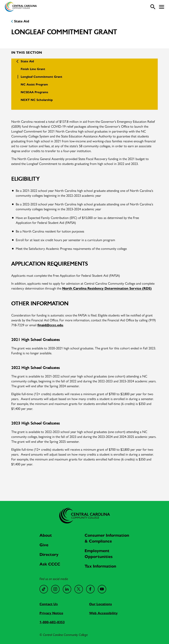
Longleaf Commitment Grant (41, 77)
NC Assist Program (34, 84)
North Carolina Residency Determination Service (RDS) (107, 288)
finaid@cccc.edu (50, 325)
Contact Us (49, 604)
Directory (49, 554)
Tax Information (100, 566)
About (46, 535)
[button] (162, 7)
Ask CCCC (50, 564)
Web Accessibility (103, 613)
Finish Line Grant (33, 69)
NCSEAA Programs (34, 92)
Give (44, 545)
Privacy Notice (51, 613)
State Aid (22, 21)
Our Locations (100, 604)
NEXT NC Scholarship (37, 100)
